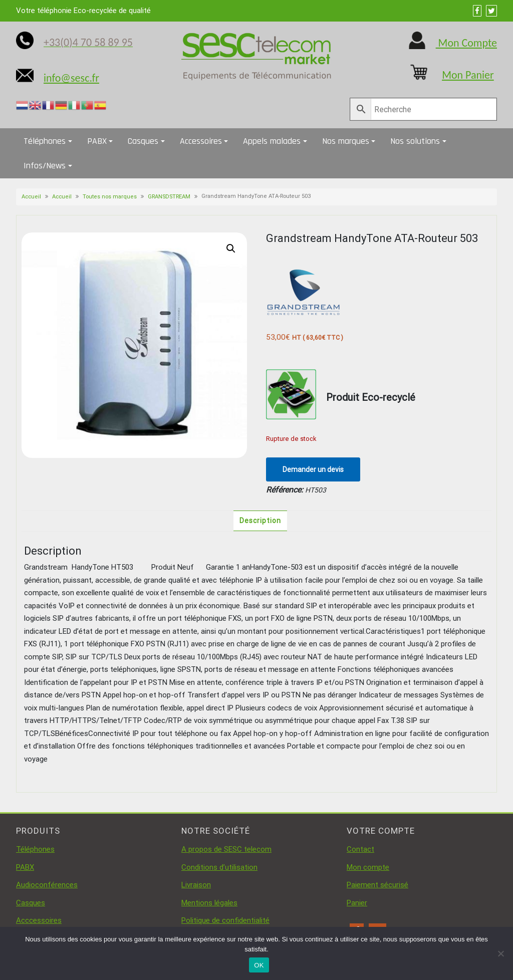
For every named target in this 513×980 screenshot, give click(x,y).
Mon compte (368, 867)
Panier (357, 903)
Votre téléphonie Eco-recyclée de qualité (83, 11)
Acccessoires (39, 920)
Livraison (196, 885)
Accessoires (201, 141)
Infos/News (45, 166)
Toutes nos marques (110, 197)
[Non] (500, 953)
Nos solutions (415, 141)
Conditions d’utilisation (219, 867)
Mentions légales (209, 903)
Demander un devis (313, 469)
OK (259, 965)
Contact (360, 849)
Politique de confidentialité (225, 920)
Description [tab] (260, 521)
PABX (97, 141)
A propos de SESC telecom (226, 849)
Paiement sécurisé (377, 885)
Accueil (31, 197)
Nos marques (346, 141)
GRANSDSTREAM (169, 197)
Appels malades (272, 141)
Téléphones (45, 141)
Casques (143, 141)
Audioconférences (47, 885)
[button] (231, 249)
